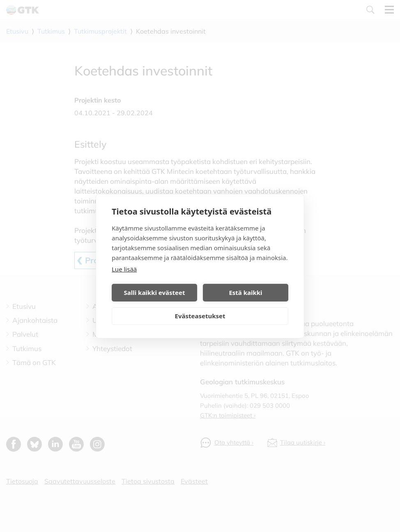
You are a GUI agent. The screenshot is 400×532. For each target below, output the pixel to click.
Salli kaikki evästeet (155, 292)
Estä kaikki (245, 292)
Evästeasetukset (200, 316)
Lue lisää (124, 269)
